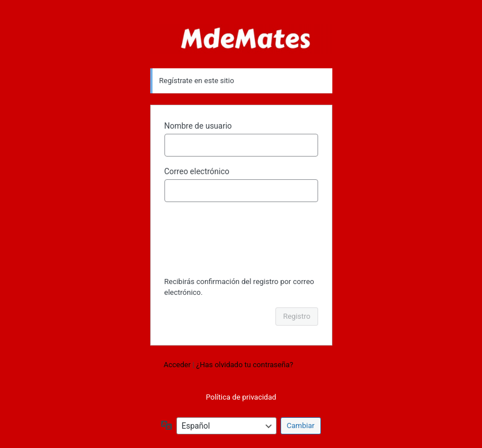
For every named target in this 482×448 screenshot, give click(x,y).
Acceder (178, 365)
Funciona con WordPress (241, 39)
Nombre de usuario (198, 126)
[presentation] (242, 240)
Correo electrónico (197, 171)
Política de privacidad (241, 397)
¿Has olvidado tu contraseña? (245, 365)
